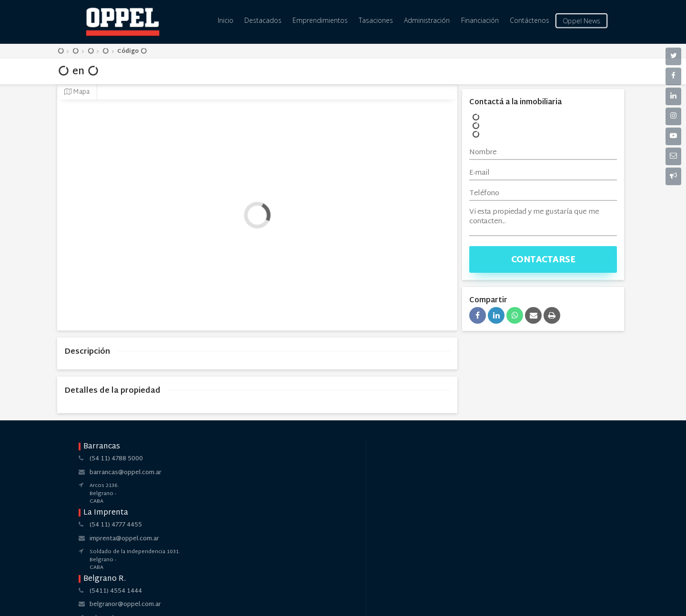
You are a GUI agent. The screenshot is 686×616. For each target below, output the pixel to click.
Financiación (480, 20)
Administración (427, 20)
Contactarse (543, 260)
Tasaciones (376, 20)
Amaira (363, 601)
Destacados (263, 20)
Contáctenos (530, 20)
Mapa (77, 92)
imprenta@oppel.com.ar (233, 473)
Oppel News (581, 21)
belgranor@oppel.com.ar (343, 473)
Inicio (226, 20)
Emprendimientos (320, 20)
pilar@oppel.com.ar (443, 473)
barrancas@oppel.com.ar (126, 473)
